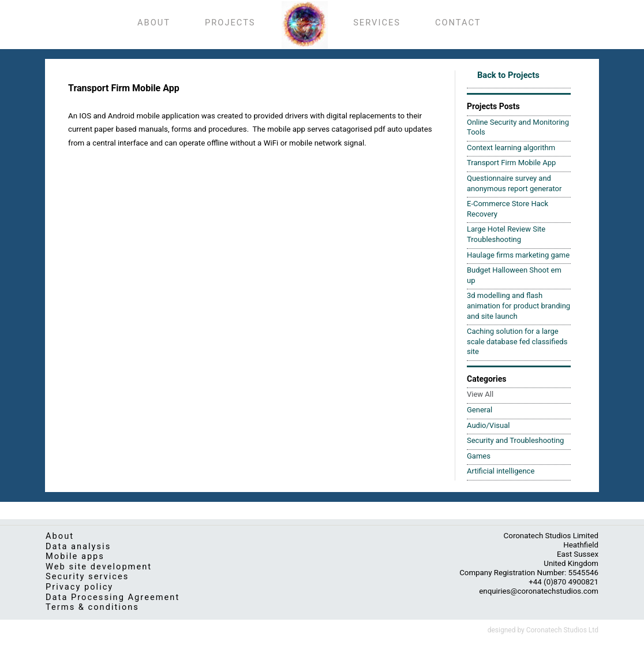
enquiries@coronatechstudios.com (539, 591)
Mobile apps (75, 556)
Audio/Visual (488, 425)
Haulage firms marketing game (518, 255)
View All (480, 394)
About (60, 536)
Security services (87, 576)
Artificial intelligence (501, 471)
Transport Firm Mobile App (511, 163)
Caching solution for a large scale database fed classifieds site (517, 341)
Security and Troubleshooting (515, 440)
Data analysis (78, 546)
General (480, 410)
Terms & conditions (92, 607)
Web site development (99, 567)
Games (479, 456)
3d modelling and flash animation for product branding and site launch (518, 305)
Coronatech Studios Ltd (562, 630)
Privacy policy (79, 587)
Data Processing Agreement (113, 597)
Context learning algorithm (511, 148)
